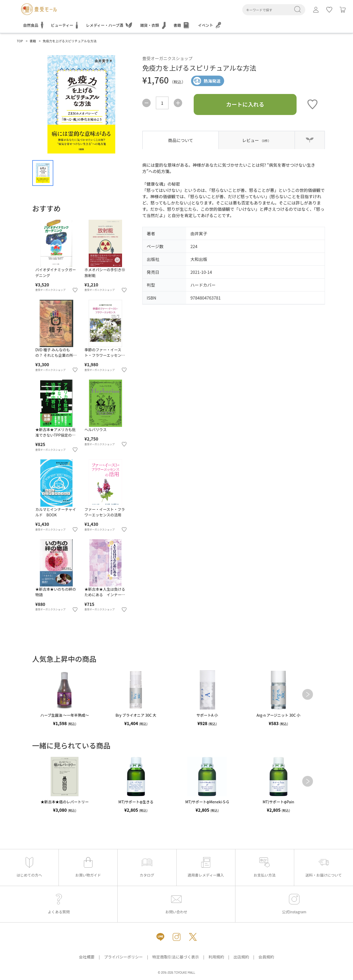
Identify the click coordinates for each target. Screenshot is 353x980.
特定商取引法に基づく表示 (176, 957)
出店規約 (241, 957)
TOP (20, 41)
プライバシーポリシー (123, 957)
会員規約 (266, 957)
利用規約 (216, 957)
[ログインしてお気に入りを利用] (329, 10)
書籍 (33, 41)
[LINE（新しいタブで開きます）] (160, 937)
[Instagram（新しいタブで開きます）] (177, 937)
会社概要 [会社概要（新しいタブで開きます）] (87, 957)
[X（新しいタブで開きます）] (193, 937)
